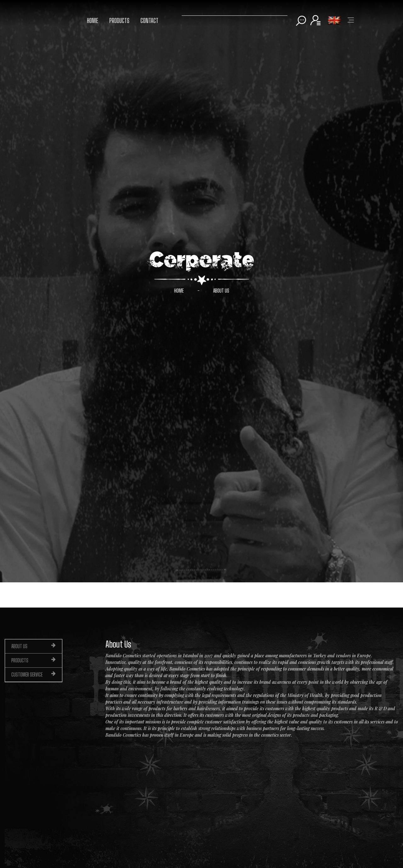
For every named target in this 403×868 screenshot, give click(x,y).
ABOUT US (221, 291)
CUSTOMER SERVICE (34, 675)
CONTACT (149, 20)
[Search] (235, 14)
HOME (93, 20)
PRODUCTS (119, 20)
